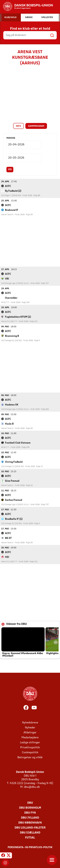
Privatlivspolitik (30, 747)
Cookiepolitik (30, 752)
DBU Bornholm (30, 808)
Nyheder (30, 728)
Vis (10, 170)
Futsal (30, 838)
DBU (30, 803)
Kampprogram (36, 126)
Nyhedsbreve (30, 723)
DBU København (30, 823)
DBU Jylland (30, 818)
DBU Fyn (30, 813)
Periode (11, 138)
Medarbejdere (30, 737)
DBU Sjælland (30, 833)
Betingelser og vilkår (30, 757)
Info (18, 126)
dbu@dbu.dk (32, 787)
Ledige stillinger (30, 742)
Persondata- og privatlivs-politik (30, 847)
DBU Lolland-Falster (30, 828)
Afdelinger (30, 733)
